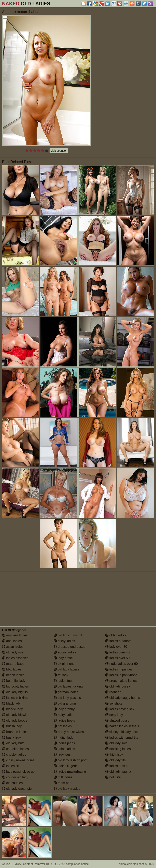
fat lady (61, 675)
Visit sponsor (59, 151)
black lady (11, 703)
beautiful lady (14, 681)
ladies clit (11, 766)
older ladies (116, 635)
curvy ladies (64, 641)
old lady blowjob (16, 715)
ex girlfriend (64, 664)
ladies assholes (15, 658)
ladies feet (63, 681)
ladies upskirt (117, 766)
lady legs (62, 755)
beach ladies (13, 675)
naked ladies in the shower (127, 726)
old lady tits (115, 760)
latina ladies (64, 749)
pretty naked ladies (121, 681)
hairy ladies (64, 715)
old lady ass (13, 652)
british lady (12, 726)
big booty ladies (15, 686)
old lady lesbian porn (71, 760)
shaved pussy (117, 720)
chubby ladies (14, 755)
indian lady (63, 737)
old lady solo (116, 743)
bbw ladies (12, 669)
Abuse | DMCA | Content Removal (23, 864)
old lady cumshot (68, 635)
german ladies (66, 692)
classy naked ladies (18, 760)
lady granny (64, 709)
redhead (113, 692)
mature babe (13, 664)
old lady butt (13, 743)
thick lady (114, 755)
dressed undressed (70, 647)
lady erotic (63, 658)
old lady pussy (118, 686)
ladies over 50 (117, 658)
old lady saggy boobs (123, 698)
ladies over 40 (117, 652)
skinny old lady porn (122, 732)
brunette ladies (15, 732)
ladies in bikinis (15, 698)
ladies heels (64, 720)
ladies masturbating (70, 772)
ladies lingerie (66, 766)
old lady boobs (15, 720)
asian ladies (13, 647)
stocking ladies (118, 749)
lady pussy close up (18, 772)
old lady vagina (118, 772)
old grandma (65, 703)
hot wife (113, 777)
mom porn (63, 783)
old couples (12, 783)
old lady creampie (17, 789)
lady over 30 (116, 647)
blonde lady (12, 709)
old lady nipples (67, 789)
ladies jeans (64, 743)
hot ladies (63, 726)
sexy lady (114, 715)
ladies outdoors (118, 641)
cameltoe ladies (15, 749)
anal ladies (12, 641)
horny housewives (69, 732)
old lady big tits (15, 692)
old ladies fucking (68, 686)
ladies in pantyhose (121, 675)
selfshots (114, 703)
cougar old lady (15, 777)
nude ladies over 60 (121, 664)
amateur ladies (15, 635)
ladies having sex (120, 709)
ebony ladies (65, 652)
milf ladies (63, 777)
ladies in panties (119, 669)
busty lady (11, 737)
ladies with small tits (122, 737)
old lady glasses (67, 698)
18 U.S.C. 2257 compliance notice (67, 864)
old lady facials (66, 669)
